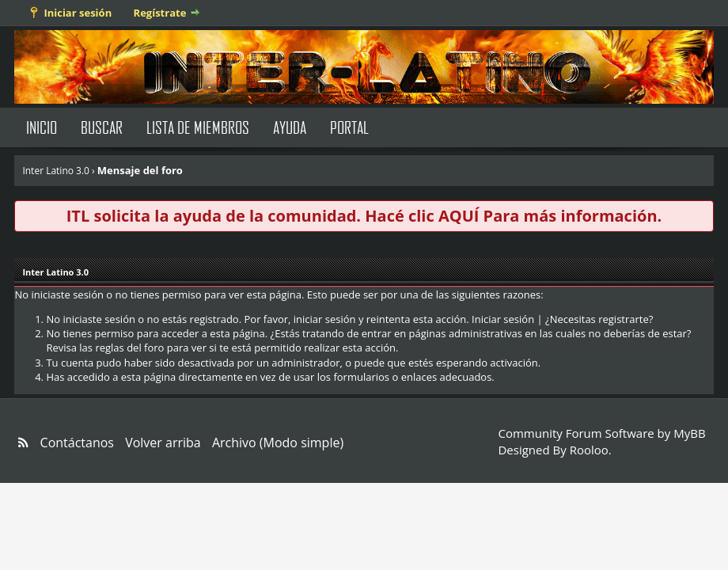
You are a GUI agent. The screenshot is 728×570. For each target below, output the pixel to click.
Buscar (102, 127)
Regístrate (160, 13)
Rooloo (589, 450)
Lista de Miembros (198, 127)
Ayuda (290, 127)
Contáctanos (77, 443)
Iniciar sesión (78, 13)
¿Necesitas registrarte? (599, 319)
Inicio (42, 127)
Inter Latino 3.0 (56, 171)
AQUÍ (459, 216)
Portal (349, 127)
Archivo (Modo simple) (278, 443)
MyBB (689, 433)
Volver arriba (163, 443)
